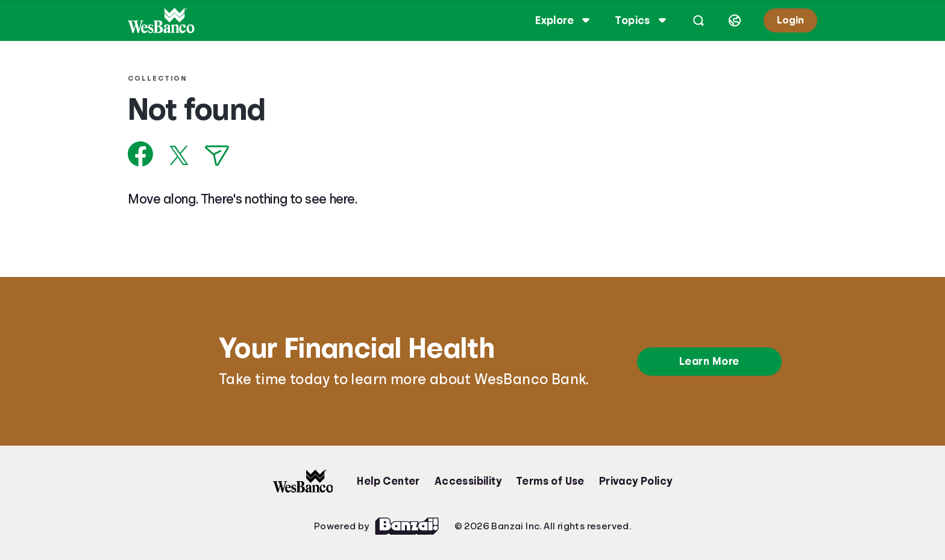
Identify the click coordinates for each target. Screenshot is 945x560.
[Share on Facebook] (148, 154)
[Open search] (691, 20)
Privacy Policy (636, 481)
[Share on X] (186, 155)
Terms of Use (550, 481)
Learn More (709, 361)
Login (783, 20)
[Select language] (727, 20)
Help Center (388, 481)
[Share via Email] (224, 156)
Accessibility (468, 481)
